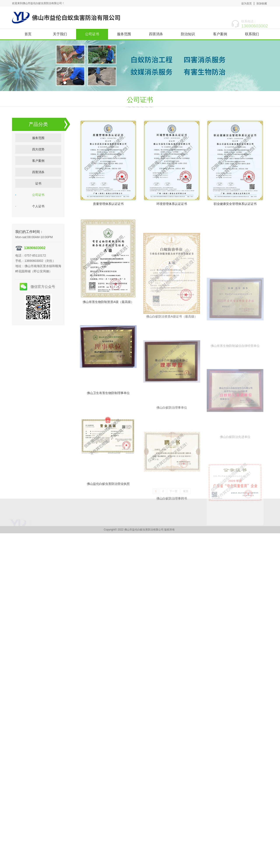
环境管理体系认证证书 (172, 216)
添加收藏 (262, 4)
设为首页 (247, 4)
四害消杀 (156, 34)
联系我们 (252, 34)
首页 (28, 34)
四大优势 (38, 150)
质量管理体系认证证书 (108, 207)
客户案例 (220, 34)
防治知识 (188, 34)
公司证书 (92, 34)
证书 (38, 184)
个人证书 (38, 206)
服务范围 (124, 34)
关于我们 (60, 34)
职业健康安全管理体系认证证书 (235, 236)
